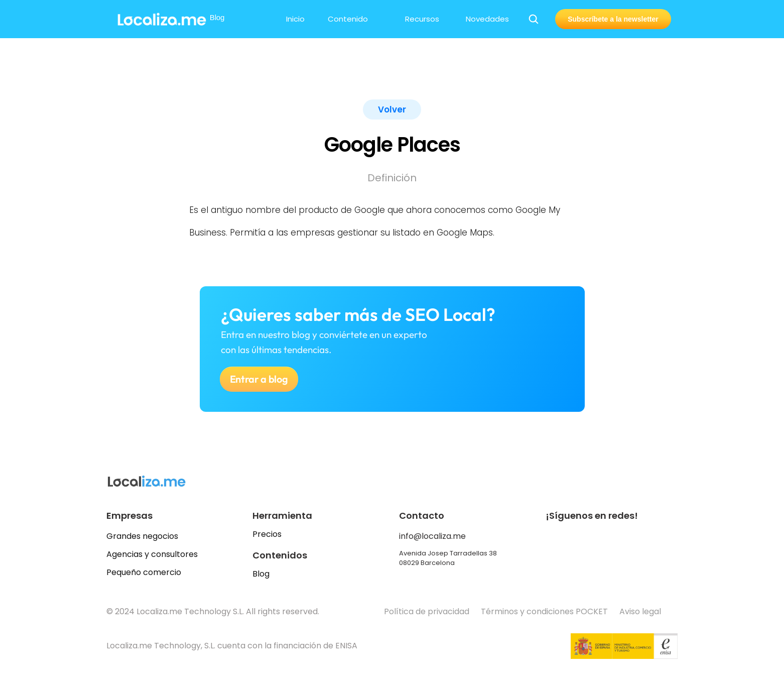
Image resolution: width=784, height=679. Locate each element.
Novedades (487, 19)
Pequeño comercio (144, 572)
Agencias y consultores (152, 554)
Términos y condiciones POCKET (544, 611)
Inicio (295, 19)
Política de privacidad (427, 611)
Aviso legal (641, 611)
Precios (267, 534)
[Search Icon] (534, 19)
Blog (261, 574)
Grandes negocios (142, 536)
